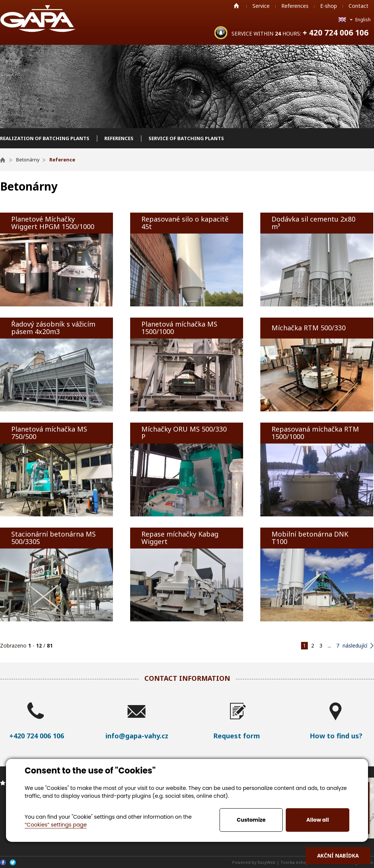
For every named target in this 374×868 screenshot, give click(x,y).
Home (236, 6)
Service (261, 6)
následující (355, 645)
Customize (251, 820)
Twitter (13, 862)
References (295, 6)
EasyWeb (267, 862)
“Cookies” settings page (56, 825)
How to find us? (336, 736)
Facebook (3, 862)
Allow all (318, 820)
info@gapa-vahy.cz (137, 736)
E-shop (329, 6)
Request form (237, 736)
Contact (358, 6)
